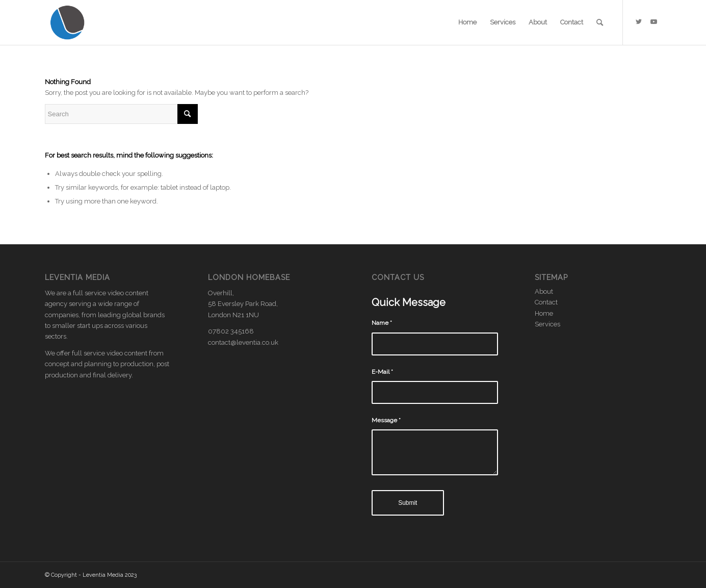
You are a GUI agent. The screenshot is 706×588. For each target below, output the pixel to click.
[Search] (600, 22)
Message (386, 420)
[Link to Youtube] (654, 22)
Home (544, 313)
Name (382, 323)
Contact (546, 302)
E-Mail (382, 372)
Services (547, 324)
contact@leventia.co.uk (243, 342)
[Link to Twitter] (639, 22)
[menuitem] (467, 22)
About (544, 291)
